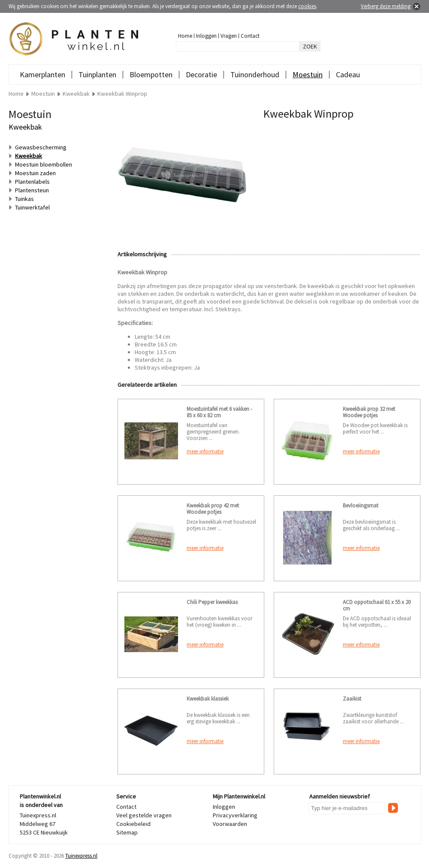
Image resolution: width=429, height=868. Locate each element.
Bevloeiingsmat (361, 505)
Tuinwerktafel (32, 207)
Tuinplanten (97, 74)
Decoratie (201, 74)
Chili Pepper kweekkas (212, 602)
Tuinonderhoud (255, 74)
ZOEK (310, 46)
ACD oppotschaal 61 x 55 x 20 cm (377, 605)
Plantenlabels (32, 182)
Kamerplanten (42, 74)
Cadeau (348, 74)
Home (185, 36)
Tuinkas (24, 199)
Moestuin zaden (35, 173)
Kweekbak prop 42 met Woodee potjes (213, 509)
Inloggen (206, 36)
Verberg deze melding (386, 6)
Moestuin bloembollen (44, 164)
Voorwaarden (230, 824)
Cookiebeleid (133, 824)
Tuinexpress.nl (81, 856)
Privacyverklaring (235, 815)
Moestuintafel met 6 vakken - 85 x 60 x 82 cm (219, 412)
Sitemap (127, 832)
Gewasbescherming (41, 147)
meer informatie (205, 451)
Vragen (229, 36)
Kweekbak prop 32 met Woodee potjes (369, 412)
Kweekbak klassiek (208, 699)
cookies (307, 6)
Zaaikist (352, 699)
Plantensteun (32, 190)
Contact (250, 36)
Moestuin (308, 74)
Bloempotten (151, 74)
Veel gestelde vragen (144, 815)
